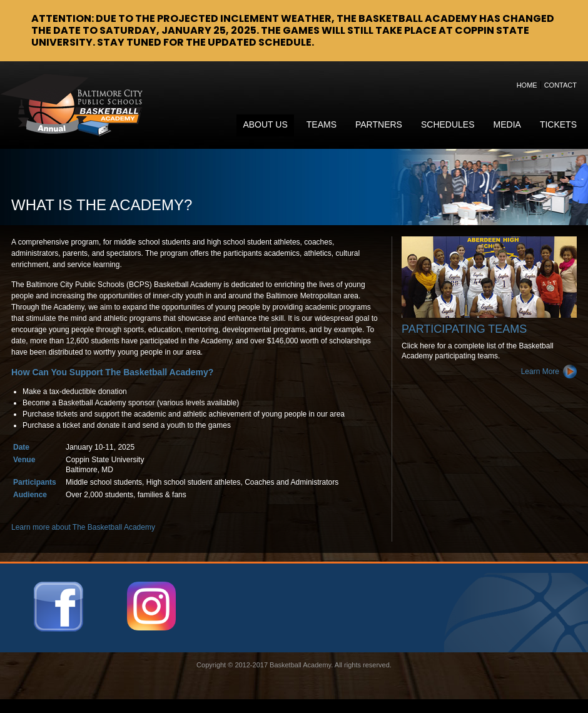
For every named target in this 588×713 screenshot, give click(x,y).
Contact (560, 85)
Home (527, 85)
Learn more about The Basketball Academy (83, 527)
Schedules (448, 124)
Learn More (540, 372)
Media (507, 124)
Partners (379, 124)
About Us (265, 124)
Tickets (558, 124)
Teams (322, 124)
